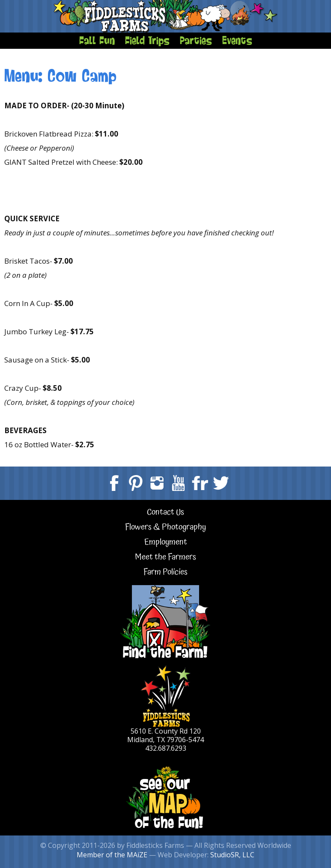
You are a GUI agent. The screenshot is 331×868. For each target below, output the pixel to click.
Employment (166, 542)
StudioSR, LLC (232, 855)
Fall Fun (97, 40)
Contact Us (165, 513)
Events (237, 40)
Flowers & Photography (165, 528)
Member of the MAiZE (112, 855)
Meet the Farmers (165, 557)
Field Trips (147, 40)
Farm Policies (165, 572)
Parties (196, 40)
